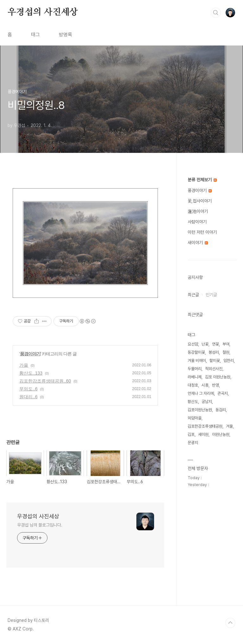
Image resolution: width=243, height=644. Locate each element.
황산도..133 (31, 373)
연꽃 (215, 344)
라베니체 (195, 377)
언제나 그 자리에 (201, 393)
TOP (230, 623)
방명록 (65, 35)
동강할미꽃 (196, 352)
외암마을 (195, 418)
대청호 (193, 385)
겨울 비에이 (197, 361)
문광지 (193, 443)
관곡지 (223, 393)
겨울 (229, 426)
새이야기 (198, 243)
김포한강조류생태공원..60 (45, 381)
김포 (191, 434)
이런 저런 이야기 (202, 232)
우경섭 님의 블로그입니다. (40, 525)
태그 (35, 35)
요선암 (193, 344)
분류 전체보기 (202, 180)
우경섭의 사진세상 (43, 12)
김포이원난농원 (200, 410)
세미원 (203, 434)
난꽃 (205, 344)
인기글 (211, 295)
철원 (226, 352)
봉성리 (214, 352)
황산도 (193, 402)
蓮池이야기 (198, 211)
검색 (216, 13)
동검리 (221, 410)
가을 (24, 365)
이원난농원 (221, 434)
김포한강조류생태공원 (205, 426)
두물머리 (195, 369)
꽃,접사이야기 (200, 201)
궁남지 (207, 402)
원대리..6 (28, 397)
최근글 (193, 295)
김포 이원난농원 (218, 377)
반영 (215, 385)
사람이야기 (197, 222)
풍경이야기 (30, 354)
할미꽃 (215, 361)
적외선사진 (214, 369)
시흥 (205, 385)
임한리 (229, 361)
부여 (226, 344)
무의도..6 (28, 389)
